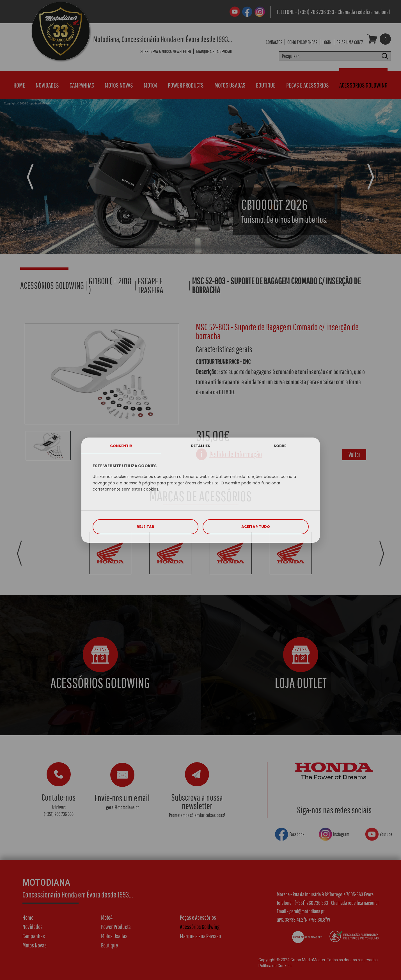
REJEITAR (145, 527)
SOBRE (280, 446)
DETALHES (201, 446)
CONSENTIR (121, 446)
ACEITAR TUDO (256, 527)
